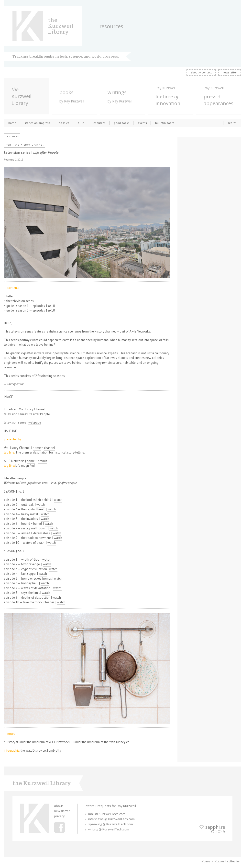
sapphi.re (215, 827)
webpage (35, 422)
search (232, 123)
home (12, 123)
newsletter (230, 72)
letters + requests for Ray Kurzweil (110, 806)
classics (64, 123)
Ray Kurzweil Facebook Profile (60, 827)
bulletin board (165, 123)
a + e (81, 123)
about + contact (201, 72)
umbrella (55, 751)
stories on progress (37, 123)
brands (43, 461)
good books (122, 123)
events (142, 123)
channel (49, 448)
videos (206, 861)
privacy (59, 816)
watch (58, 500)
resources (99, 123)
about (58, 806)
